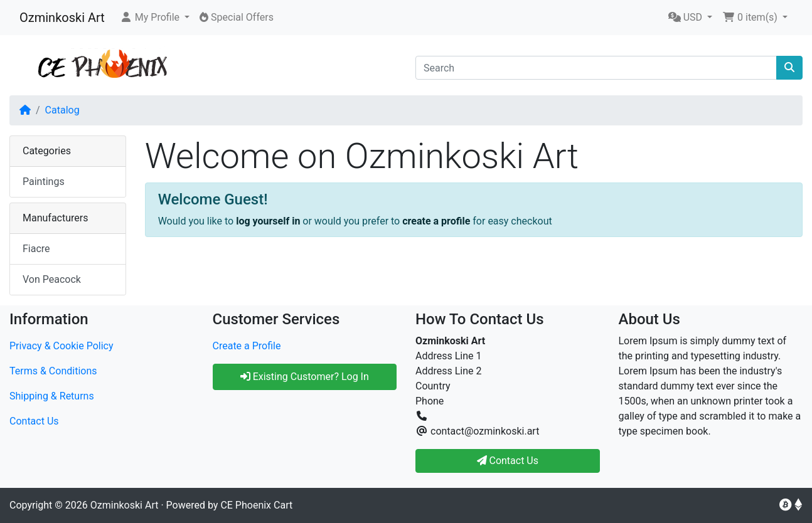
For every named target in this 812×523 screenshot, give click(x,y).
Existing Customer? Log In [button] (305, 377)
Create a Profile (247, 346)
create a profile (436, 221)
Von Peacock (52, 279)
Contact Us (34, 421)
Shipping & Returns (52, 396)
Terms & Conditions (53, 371)
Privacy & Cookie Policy (61, 346)
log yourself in (268, 221)
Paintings (44, 182)
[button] (155, 18)
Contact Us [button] (508, 461)
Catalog (62, 110)
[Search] (596, 68)
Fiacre (36, 249)
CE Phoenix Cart (256, 505)
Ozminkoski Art (62, 18)
